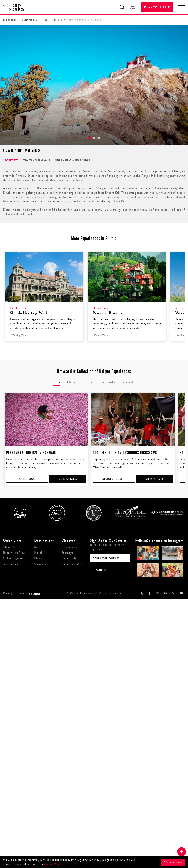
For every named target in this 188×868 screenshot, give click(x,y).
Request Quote (27, 479)
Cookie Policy (53, 864)
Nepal (38, 553)
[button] (90, 138)
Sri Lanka (40, 564)
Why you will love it (36, 160)
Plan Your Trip (157, 7)
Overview (11, 160)
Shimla (58, 20)
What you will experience (72, 160)
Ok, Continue (173, 862)
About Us (9, 547)
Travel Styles (70, 558)
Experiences (10, 20)
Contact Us (10, 564)
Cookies (21, 593)
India (47, 20)
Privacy (8, 593)
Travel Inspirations (73, 564)
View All (129, 382)
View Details (68, 479)
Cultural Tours (31, 20)
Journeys (67, 553)
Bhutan (39, 558)
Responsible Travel (15, 553)
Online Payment (13, 558)
